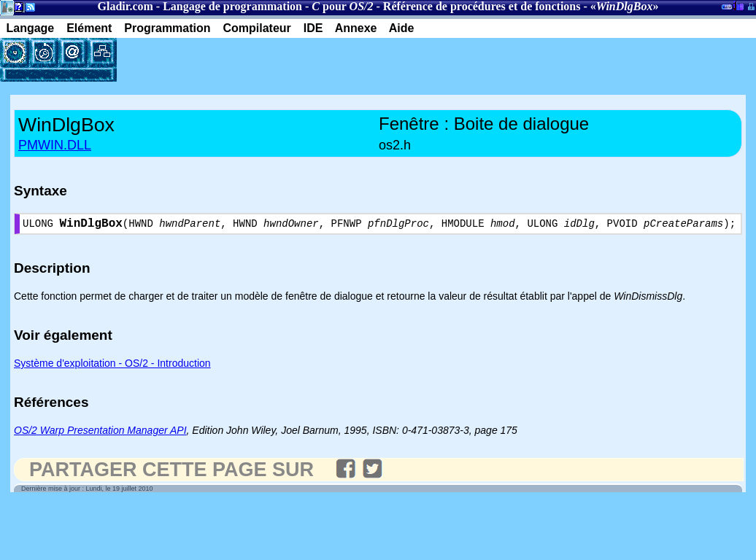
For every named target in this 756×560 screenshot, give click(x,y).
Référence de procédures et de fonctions (482, 6)
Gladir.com (126, 6)
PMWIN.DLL (55, 145)
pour (342, 6)
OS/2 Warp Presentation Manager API (100, 433)
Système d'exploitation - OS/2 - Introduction (112, 366)
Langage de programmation (232, 6)
